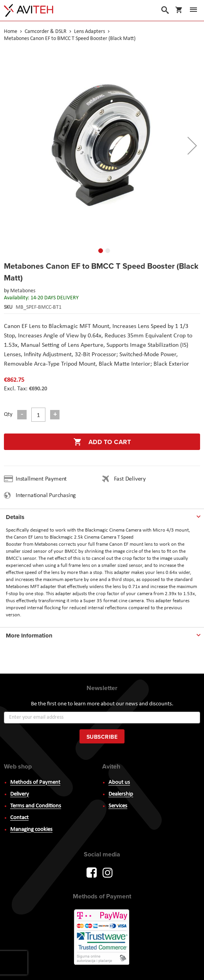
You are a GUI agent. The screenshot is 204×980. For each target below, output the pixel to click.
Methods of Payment (35, 782)
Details (15, 517)
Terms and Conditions (36, 806)
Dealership (121, 794)
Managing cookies (31, 830)
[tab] (102, 516)
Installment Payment (43, 479)
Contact (19, 818)
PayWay (102, 938)
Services (118, 806)
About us (119, 782)
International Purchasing (47, 495)
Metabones (23, 291)
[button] (192, 145)
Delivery (20, 794)
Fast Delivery (130, 479)
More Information (29, 636)
